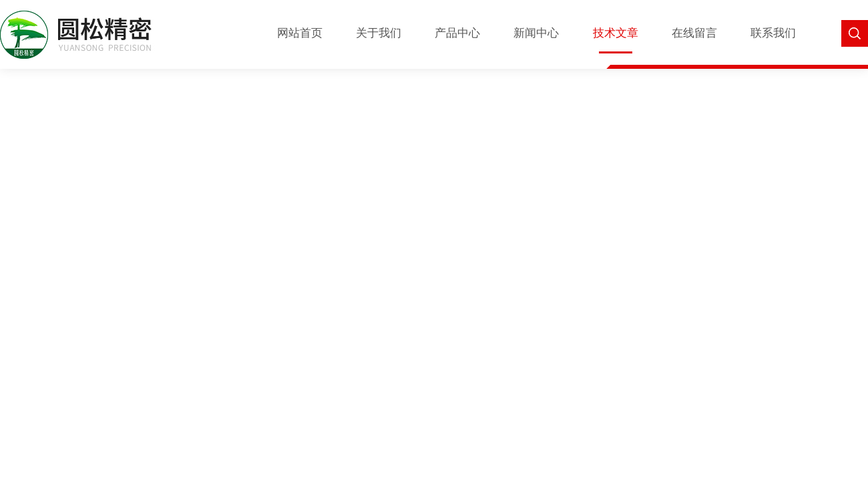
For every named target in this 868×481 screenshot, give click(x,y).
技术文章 (616, 33)
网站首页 (300, 33)
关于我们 (379, 33)
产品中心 (457, 33)
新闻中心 (536, 33)
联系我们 (773, 33)
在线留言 (694, 33)
